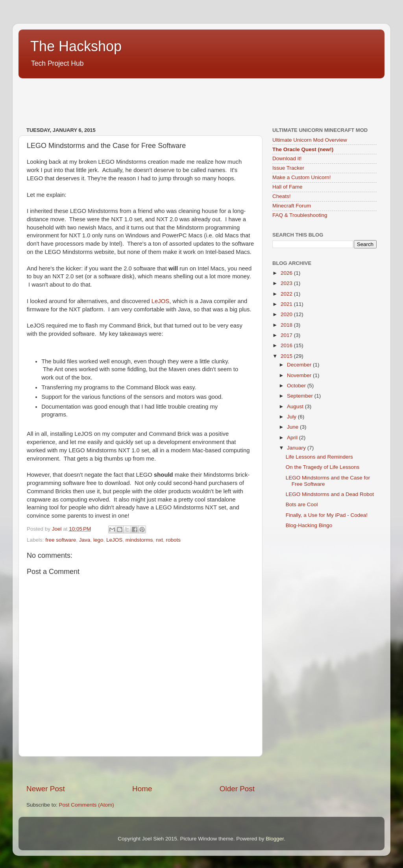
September (301, 396)
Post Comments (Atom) (87, 805)
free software (61, 540)
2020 (287, 314)
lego (98, 540)
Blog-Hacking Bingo (309, 525)
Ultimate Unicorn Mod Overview (310, 140)
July (292, 417)
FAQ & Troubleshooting (300, 215)
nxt (159, 540)
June (293, 427)
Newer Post (46, 789)
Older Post (237, 789)
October (297, 386)
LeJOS (160, 301)
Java (85, 540)
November (300, 375)
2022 (287, 294)
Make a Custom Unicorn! (302, 177)
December (300, 365)
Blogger (275, 839)
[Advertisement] (162, 98)
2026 (287, 273)
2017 (287, 335)
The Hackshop (76, 46)
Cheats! (282, 196)
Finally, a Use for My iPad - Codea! (327, 515)
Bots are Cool (302, 504)
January (297, 448)
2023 (287, 283)
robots (174, 540)
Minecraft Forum (292, 206)
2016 (287, 345)
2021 (287, 304)
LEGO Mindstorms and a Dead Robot (330, 494)
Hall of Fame (287, 187)
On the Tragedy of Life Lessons (323, 467)
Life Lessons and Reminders (319, 457)
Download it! (287, 158)
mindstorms (139, 540)
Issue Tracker (288, 168)
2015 (287, 356)
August (296, 406)
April (293, 438)
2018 (287, 325)
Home (142, 789)
